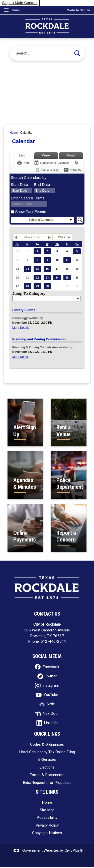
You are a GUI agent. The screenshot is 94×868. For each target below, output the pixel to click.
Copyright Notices (47, 833)
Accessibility (47, 818)
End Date (42, 184)
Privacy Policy (47, 825)
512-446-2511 (53, 641)
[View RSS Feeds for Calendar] (77, 163)
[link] (79, 10)
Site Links (47, 792)
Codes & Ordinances (47, 744)
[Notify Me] (73, 170)
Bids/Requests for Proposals (47, 783)
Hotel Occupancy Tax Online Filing (47, 752)
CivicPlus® (74, 850)
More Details (21, 328)
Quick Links (47, 734)
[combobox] (21, 190)
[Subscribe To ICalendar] (51, 163)
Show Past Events (30, 212)
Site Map (47, 810)
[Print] (23, 163)
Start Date (19, 184)
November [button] (32, 237)
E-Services (47, 759)
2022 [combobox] (62, 237)
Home (14, 133)
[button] (77, 53)
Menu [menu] (16, 10)
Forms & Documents (47, 775)
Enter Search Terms (28, 198)
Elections (47, 767)
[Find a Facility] (47, 170)
